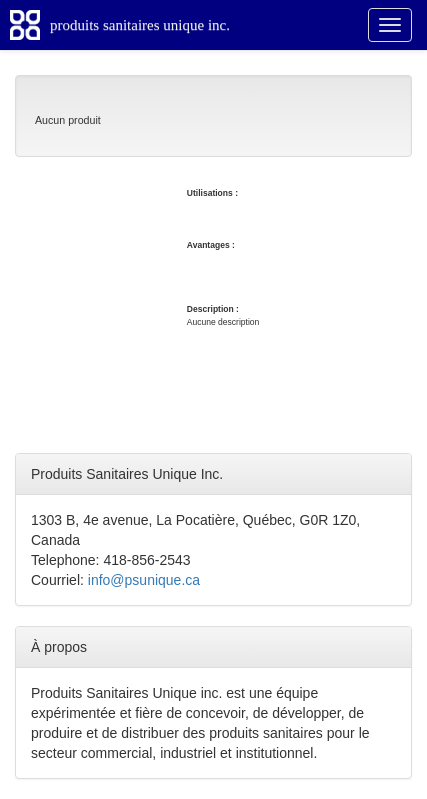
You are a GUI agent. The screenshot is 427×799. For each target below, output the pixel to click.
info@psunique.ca (144, 580)
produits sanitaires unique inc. (140, 25)
